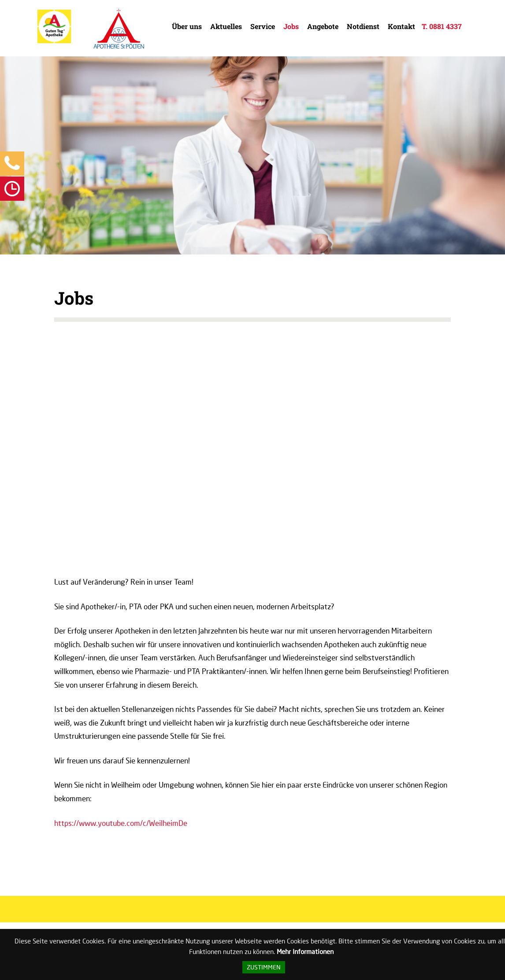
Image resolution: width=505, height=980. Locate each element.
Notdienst (363, 26)
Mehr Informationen (305, 951)
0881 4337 (446, 26)
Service (263, 26)
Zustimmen (264, 967)
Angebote (323, 26)
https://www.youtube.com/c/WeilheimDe (121, 823)
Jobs (291, 26)
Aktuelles (226, 26)
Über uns (187, 26)
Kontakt (401, 26)
